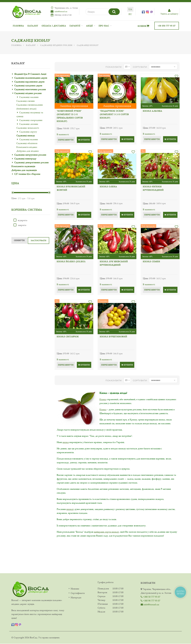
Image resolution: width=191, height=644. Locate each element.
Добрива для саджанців (24, 170)
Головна (18, 26)
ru (134, 14)
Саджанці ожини (26, 101)
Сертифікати (78, 593)
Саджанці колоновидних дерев (31, 78)
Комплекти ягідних (27, 147)
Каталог (33, 26)
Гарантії (75, 26)
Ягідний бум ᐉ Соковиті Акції (30, 74)
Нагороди (76, 598)
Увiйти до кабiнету (169, 12)
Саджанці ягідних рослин (56, 45)
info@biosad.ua (59, 11)
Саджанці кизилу (26, 135)
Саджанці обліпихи (27, 143)
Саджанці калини (29, 139)
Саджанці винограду (25, 159)
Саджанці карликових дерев (29, 82)
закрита (20, 225)
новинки (163, 67)
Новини (75, 589)
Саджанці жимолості (28, 128)
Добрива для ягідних (28, 151)
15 (127, 67)
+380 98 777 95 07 (150, 601)
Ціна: (14, 198)
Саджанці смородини (31, 120)
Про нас (104, 26)
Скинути (19, 240)
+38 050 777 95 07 (167, 26)
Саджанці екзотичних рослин (30, 89)
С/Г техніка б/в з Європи (27, 174)
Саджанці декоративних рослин (31, 162)
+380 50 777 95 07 (150, 597)
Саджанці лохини (29, 124)
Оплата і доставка (54, 26)
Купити (84, 140)
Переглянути (66, 140)
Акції (89, 26)
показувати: (114, 67)
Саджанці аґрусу (28, 132)
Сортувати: (140, 67)
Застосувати (38, 240)
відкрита (20, 220)
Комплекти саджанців (23, 166)
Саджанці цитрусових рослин (30, 155)
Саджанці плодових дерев (28, 85)
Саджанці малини (29, 97)
